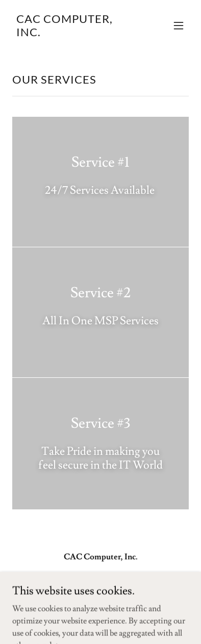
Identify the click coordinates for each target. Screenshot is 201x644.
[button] (179, 25)
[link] (74, 34)
